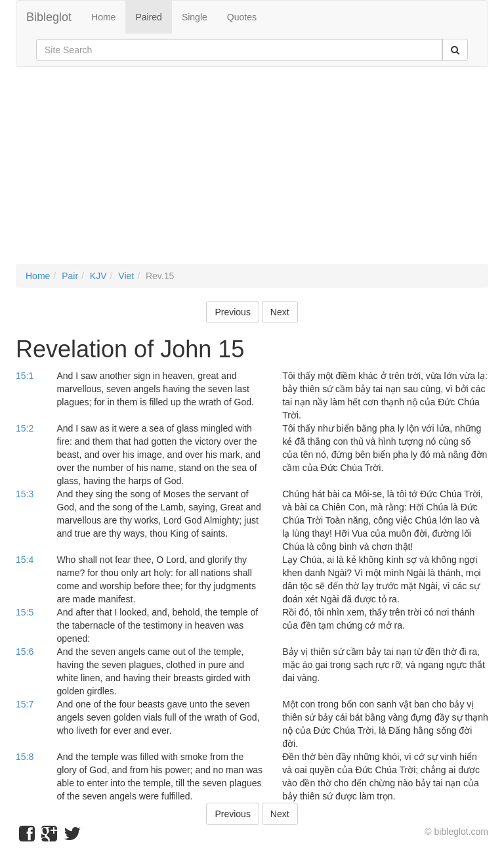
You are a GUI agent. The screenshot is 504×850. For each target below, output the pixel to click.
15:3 (25, 494)
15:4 (25, 560)
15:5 (25, 612)
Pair (70, 276)
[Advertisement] (252, 172)
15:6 (25, 652)
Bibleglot (49, 17)
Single (195, 17)
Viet (126, 276)
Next (280, 312)
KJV (98, 276)
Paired (148, 17)
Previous (232, 312)
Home (103, 17)
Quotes (242, 17)
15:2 (25, 428)
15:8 (25, 757)
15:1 (25, 376)
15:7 (25, 704)
